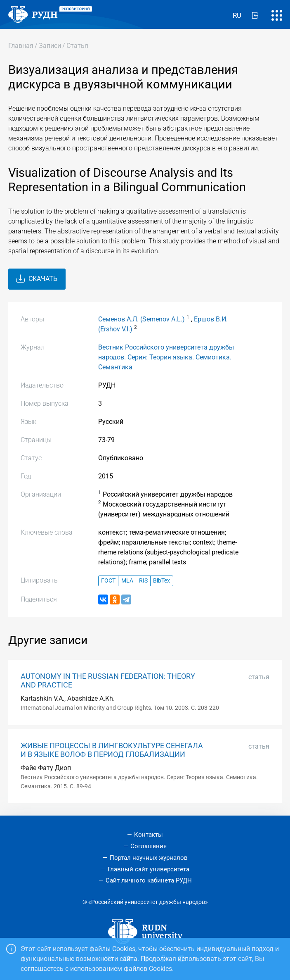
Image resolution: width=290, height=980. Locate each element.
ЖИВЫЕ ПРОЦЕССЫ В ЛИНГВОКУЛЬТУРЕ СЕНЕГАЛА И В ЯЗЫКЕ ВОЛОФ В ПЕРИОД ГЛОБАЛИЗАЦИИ (112, 750)
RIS (143, 581)
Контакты (149, 835)
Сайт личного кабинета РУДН (149, 880)
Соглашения (149, 846)
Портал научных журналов (149, 858)
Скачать (37, 279)
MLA (127, 581)
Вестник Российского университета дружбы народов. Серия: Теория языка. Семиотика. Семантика (166, 357)
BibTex (162, 581)
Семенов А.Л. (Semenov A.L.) (141, 319)
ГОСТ (108, 581)
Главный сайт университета (149, 869)
